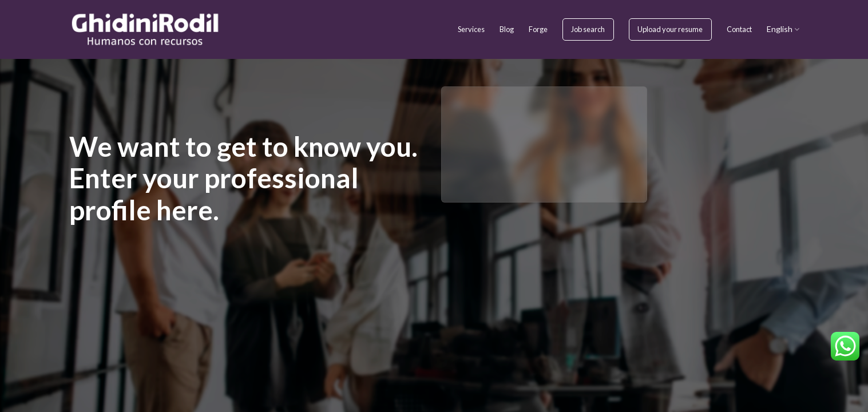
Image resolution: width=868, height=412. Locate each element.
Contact (739, 29)
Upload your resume (670, 29)
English (783, 29)
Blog (507, 29)
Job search (588, 29)
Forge (538, 29)
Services (471, 29)
